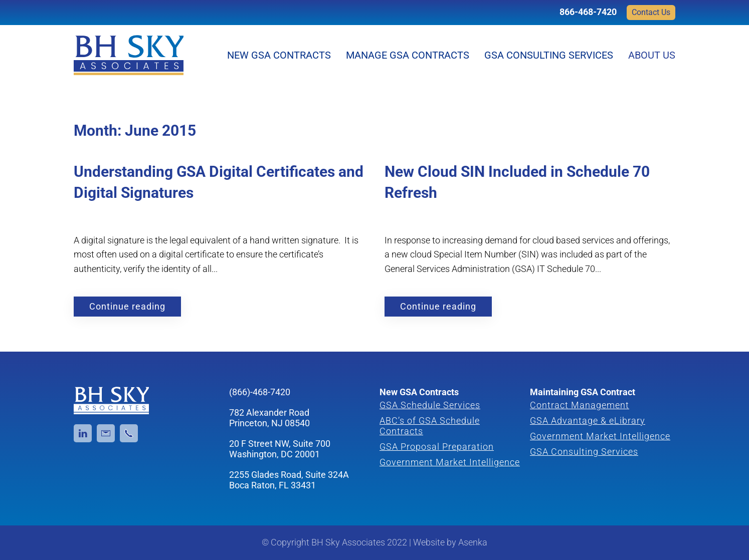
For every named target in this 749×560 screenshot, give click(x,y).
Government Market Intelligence (450, 462)
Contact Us (651, 12)
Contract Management (580, 405)
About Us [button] (652, 55)
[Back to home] (129, 55)
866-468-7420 (588, 12)
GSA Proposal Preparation (437, 447)
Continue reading (127, 306)
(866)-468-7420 (260, 392)
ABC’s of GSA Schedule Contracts (430, 426)
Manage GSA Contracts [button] (408, 55)
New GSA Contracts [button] (279, 55)
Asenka (473, 542)
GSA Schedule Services (430, 405)
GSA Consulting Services (549, 55)
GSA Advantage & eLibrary (588, 421)
